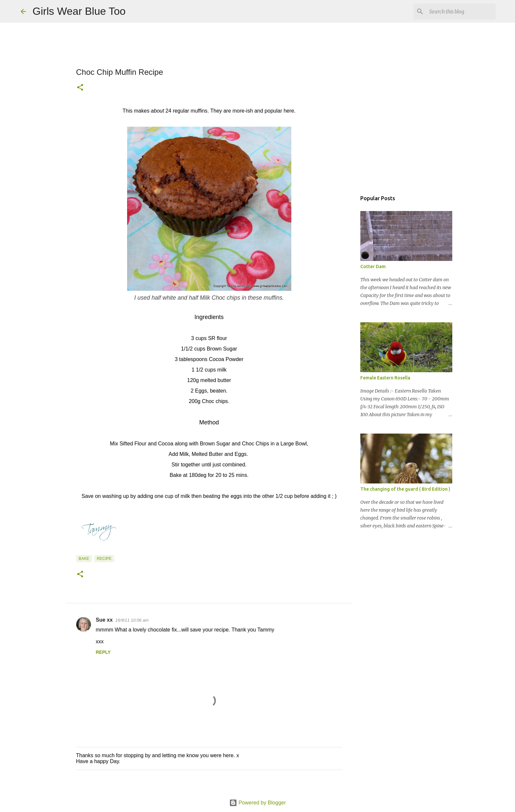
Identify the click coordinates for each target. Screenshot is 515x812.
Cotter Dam (373, 267)
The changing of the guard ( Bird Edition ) (405, 489)
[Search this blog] (461, 11)
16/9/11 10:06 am (132, 620)
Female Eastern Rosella (385, 378)
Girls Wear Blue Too (79, 11)
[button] (80, 88)
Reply (103, 652)
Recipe (104, 559)
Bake (84, 559)
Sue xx (104, 620)
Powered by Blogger (258, 803)
